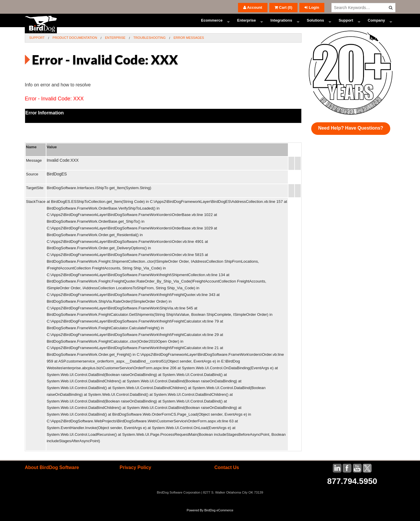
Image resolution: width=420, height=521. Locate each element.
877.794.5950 (352, 490)
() (283, 7)
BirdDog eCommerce (219, 519)
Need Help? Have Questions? (351, 136)
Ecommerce (212, 25)
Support (346, 25)
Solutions (315, 25)
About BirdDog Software (52, 476)
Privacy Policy (135, 476)
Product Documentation (75, 46)
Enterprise (246, 25)
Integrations (281, 25)
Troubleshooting (149, 46)
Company (376, 25)
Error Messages (189, 46)
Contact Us (227, 476)
